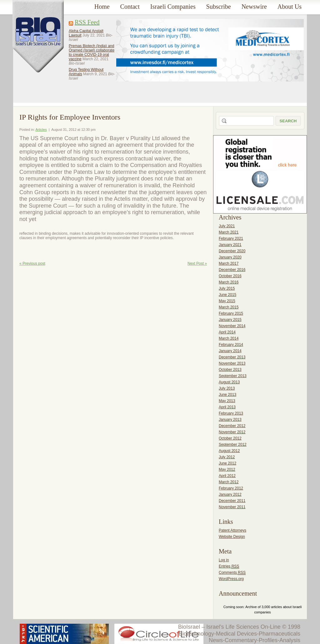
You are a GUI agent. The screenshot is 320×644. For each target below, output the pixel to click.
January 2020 (230, 257)
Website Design (232, 537)
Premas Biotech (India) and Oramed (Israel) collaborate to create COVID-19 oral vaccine (92, 52)
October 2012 (230, 438)
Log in (224, 560)
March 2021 (229, 232)
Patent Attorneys (232, 530)
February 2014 (231, 345)
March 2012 (229, 482)
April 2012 (227, 476)
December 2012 (232, 426)
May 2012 (227, 469)
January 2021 (230, 245)
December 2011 (232, 501)
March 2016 (229, 282)
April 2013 (227, 407)
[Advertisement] (140, 56)
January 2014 (230, 351)
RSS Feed (87, 22)
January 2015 (230, 320)
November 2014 (232, 326)
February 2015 (231, 313)
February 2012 (231, 488)
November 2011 (232, 507)
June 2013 (227, 395)
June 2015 (227, 295)
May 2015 (227, 301)
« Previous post (32, 263)
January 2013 (230, 420)
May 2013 (227, 401)
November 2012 (232, 432)
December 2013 (232, 357)
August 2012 (229, 451)
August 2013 (229, 382)
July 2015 (227, 288)
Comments (232, 573)
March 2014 (229, 338)
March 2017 (229, 263)
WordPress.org (231, 579)
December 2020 (232, 251)
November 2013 (232, 363)
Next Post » (197, 263)
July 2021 (227, 226)
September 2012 (233, 445)
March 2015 (229, 307)
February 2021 (231, 238)
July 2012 (227, 457)
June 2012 (227, 463)
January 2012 (230, 494)
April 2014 (227, 332)
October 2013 (230, 370)
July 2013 (227, 388)
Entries (229, 566)
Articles (41, 130)
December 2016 (232, 270)
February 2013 (231, 413)
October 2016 (230, 276)
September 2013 (233, 376)
